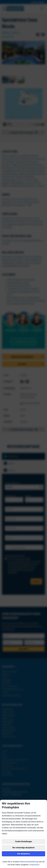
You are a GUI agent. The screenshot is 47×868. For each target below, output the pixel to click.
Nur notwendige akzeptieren (23, 848)
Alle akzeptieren (23, 854)
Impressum (35, 865)
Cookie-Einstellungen (24, 841)
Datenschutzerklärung (29, 862)
